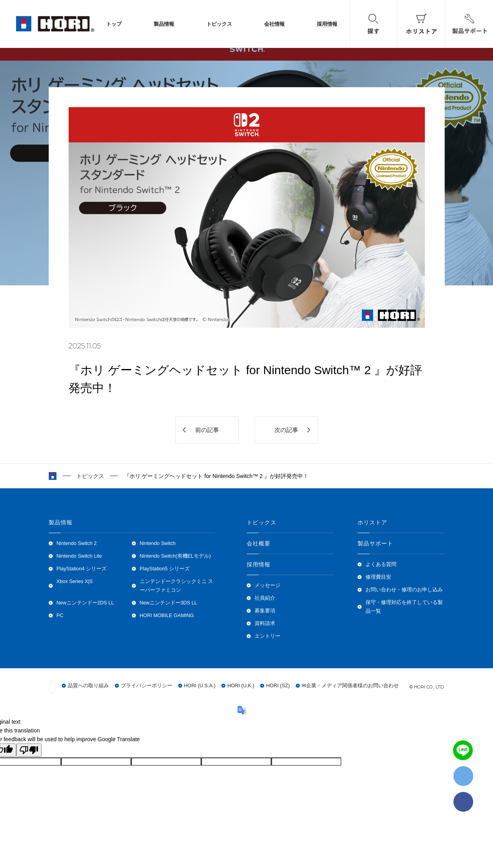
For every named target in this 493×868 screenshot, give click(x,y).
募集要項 (265, 611)
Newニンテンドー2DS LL (85, 603)
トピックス (219, 24)
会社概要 (259, 543)
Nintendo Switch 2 (77, 543)
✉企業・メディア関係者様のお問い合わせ (350, 686)
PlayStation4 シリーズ (82, 569)
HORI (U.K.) (241, 686)
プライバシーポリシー (147, 686)
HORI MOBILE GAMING (167, 616)
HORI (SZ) (278, 686)
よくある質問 (381, 564)
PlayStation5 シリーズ (165, 569)
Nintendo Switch (158, 543)
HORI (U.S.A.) (200, 686)
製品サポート (376, 543)
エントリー (267, 636)
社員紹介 (265, 598)
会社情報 (274, 24)
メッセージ (267, 585)
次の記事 (286, 430)
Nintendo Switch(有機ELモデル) (175, 556)
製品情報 (164, 24)
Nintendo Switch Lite (79, 556)
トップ (114, 24)
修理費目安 (378, 577)
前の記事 (207, 430)
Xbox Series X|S (75, 581)
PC (60, 616)
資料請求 (265, 623)
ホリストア (373, 522)
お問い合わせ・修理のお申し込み (404, 590)
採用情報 (327, 24)
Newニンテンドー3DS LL (168, 603)
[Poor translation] (29, 750)
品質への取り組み (88, 686)
